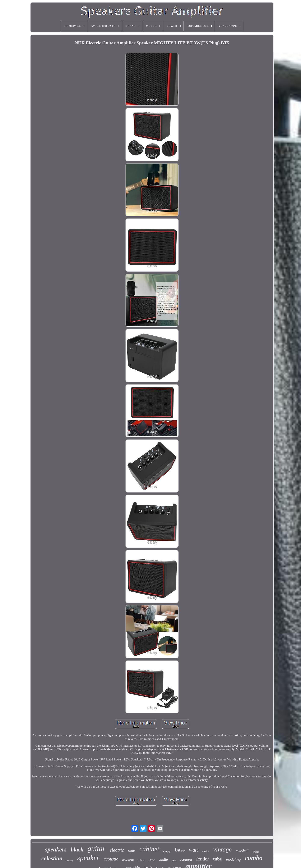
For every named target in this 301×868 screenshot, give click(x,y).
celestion (52, 858)
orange (256, 852)
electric (117, 850)
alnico (206, 851)
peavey (70, 860)
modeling (233, 859)
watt (193, 850)
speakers (56, 849)
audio (163, 859)
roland (141, 860)
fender (202, 859)
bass (180, 850)
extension (186, 860)
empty (167, 851)
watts (132, 851)
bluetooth (128, 860)
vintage (222, 849)
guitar (97, 849)
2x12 (151, 860)
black (77, 850)
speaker (88, 858)
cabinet (149, 849)
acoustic (111, 859)
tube (217, 859)
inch (174, 860)
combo (254, 858)
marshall (242, 851)
